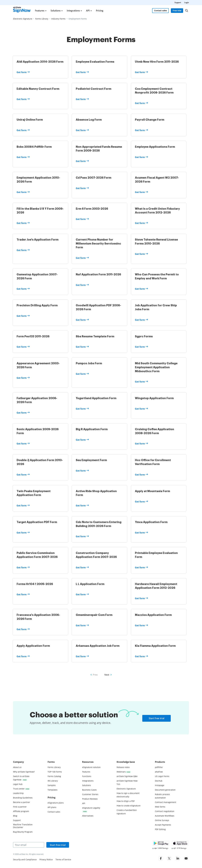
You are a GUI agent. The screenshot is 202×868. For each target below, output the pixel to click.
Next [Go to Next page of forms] (107, 676)
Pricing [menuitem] (100, 11)
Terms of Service (63, 859)
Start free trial (157, 720)
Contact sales (160, 11)
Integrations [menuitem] (73, 11)
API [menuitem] (88, 11)
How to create (129, 806)
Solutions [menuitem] (56, 11)
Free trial (177, 11)
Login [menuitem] (187, 2)
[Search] (187, 11)
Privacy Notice (46, 859)
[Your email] (29, 845)
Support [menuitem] (178, 2)
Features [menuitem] (40, 11)
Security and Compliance (25, 859)
